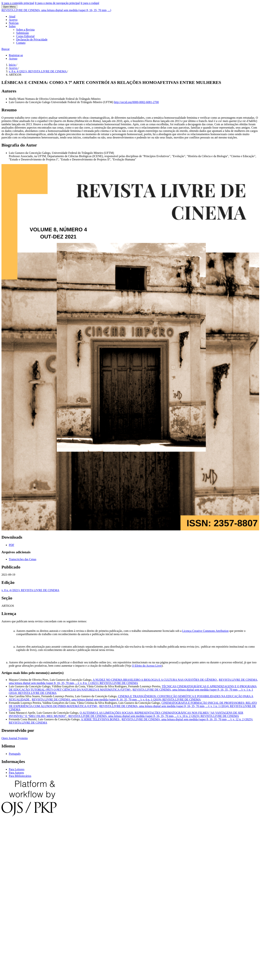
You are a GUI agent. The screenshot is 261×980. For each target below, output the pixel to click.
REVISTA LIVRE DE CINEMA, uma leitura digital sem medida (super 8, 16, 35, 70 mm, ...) (56, 10)
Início (13, 65)
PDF (11, 545)
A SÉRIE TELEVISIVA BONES (101, 719)
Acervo (13, 20)
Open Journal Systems (15, 738)
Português (15, 754)
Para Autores (16, 773)
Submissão (22, 33)
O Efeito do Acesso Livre (147, 666)
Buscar (6, 49)
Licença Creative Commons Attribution (205, 631)
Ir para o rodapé (90, 3)
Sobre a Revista (25, 30)
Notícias (14, 23)
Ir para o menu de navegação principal (57, 3)
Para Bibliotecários (20, 776)
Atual (12, 16)
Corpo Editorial (25, 36)
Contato (21, 43)
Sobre (12, 26)
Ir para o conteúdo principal (18, 3)
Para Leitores (17, 769)
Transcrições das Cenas (23, 559)
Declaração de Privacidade (32, 39)
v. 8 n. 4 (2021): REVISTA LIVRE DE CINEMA (38, 71)
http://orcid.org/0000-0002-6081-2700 (136, 102)
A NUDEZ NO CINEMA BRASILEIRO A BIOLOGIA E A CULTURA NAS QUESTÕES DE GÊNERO (155, 680)
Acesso (13, 59)
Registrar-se (16, 55)
